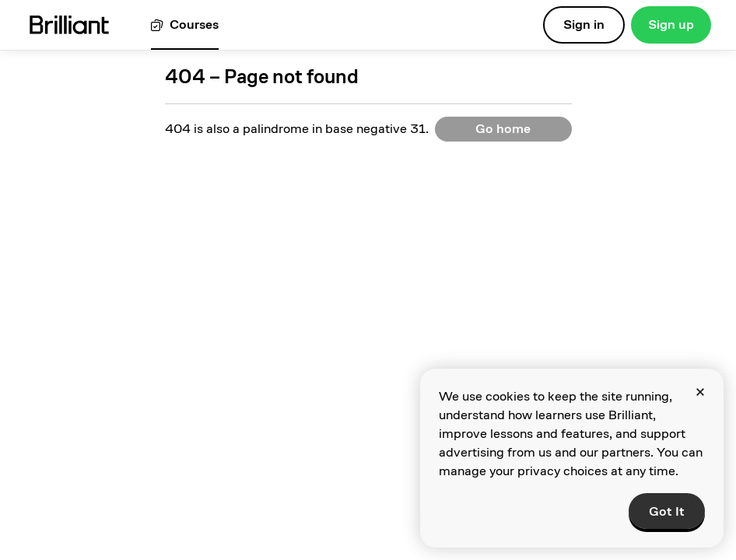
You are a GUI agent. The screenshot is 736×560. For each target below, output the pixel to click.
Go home (503, 129)
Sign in (584, 24)
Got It (667, 511)
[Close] (700, 392)
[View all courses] (185, 25)
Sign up (671, 24)
